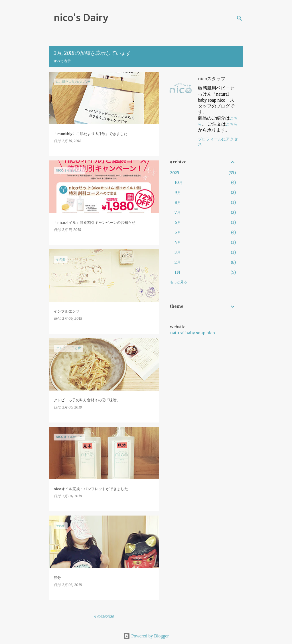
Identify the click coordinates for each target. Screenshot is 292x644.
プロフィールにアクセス (218, 142)
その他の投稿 (104, 616)
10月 (179, 182)
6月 (178, 222)
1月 (178, 272)
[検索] (240, 18)
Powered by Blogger (146, 636)
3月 (178, 252)
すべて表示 (62, 61)
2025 (175, 173)
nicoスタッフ (212, 79)
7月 (178, 212)
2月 (178, 262)
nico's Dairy (81, 17)
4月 (178, 242)
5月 (178, 232)
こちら (232, 124)
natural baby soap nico (192, 333)
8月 (178, 202)
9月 (178, 192)
